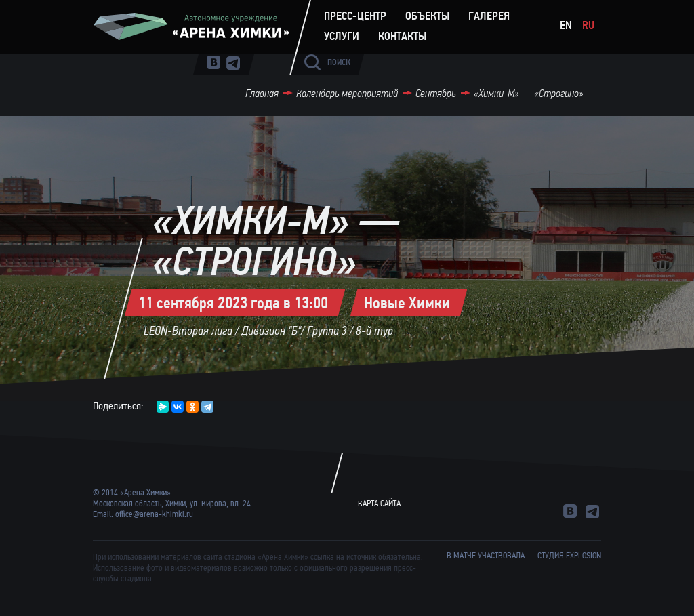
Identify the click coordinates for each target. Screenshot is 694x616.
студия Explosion (569, 556)
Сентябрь (436, 93)
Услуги (342, 37)
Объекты (427, 16)
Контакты (402, 37)
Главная (262, 93)
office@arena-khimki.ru (154, 514)
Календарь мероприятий (347, 93)
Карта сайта (379, 504)
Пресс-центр (355, 16)
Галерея (489, 16)
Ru (588, 25)
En (566, 25)
